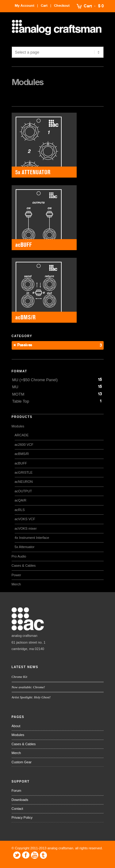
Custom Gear (22, 762)
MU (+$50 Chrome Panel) (35, 380)
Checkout (62, 6)
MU (15, 387)
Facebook (26, 855)
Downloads (20, 800)
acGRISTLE (24, 472)
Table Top (21, 401)
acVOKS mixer (26, 528)
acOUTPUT (23, 491)
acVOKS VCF (25, 519)
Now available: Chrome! (28, 687)
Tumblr (44, 855)
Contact (17, 809)
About (16, 726)
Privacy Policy (22, 817)
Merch (16, 584)
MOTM (18, 394)
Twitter (17, 855)
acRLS (20, 510)
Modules (18, 426)
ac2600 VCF (24, 445)
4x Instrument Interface (32, 538)
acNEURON (24, 482)
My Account (25, 6)
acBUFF (21, 463)
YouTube (35, 855)
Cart (88, 6)
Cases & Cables (24, 566)
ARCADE (22, 435)
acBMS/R (22, 454)
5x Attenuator (25, 547)
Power (16, 575)
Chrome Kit (19, 677)
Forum (17, 791)
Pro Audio (19, 556)
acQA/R (21, 500)
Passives (25, 345)
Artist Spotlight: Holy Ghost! (31, 697)
